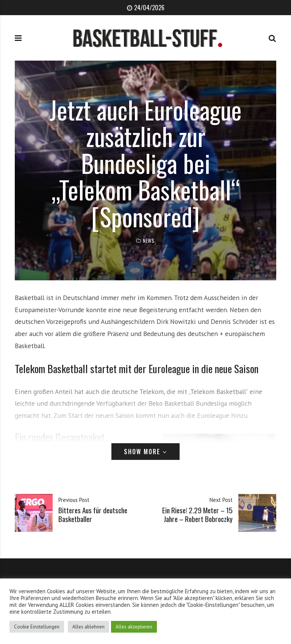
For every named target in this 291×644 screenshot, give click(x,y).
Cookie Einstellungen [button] (37, 627)
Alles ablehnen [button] (88, 627)
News (149, 241)
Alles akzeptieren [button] (134, 627)
